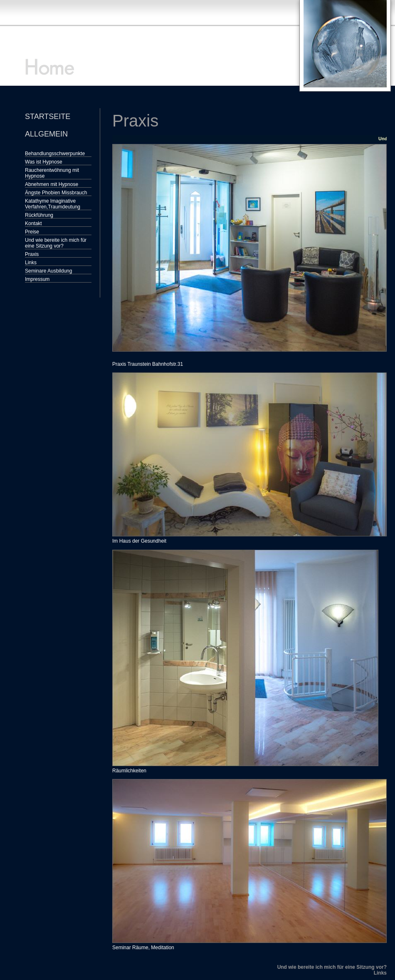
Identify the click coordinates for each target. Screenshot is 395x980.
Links (31, 263)
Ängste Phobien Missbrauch (56, 193)
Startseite (48, 117)
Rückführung (39, 215)
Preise (32, 232)
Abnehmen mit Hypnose (52, 184)
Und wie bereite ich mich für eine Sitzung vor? (56, 243)
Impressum (37, 279)
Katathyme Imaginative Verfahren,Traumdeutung (53, 204)
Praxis (32, 254)
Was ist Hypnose (44, 162)
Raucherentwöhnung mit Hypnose (52, 173)
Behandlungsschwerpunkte (55, 154)
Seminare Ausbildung (48, 271)
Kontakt (33, 223)
